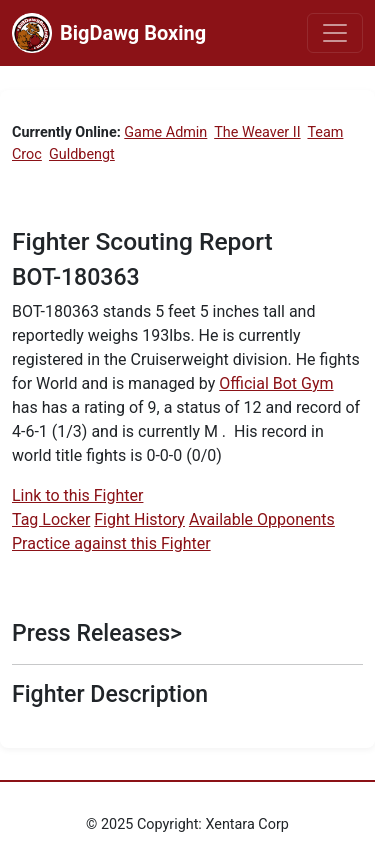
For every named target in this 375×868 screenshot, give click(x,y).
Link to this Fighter (77, 495)
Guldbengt (82, 154)
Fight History (139, 519)
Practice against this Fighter (111, 543)
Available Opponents (262, 519)
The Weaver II (257, 132)
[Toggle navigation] (335, 33)
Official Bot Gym (276, 383)
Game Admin (165, 132)
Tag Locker (51, 519)
